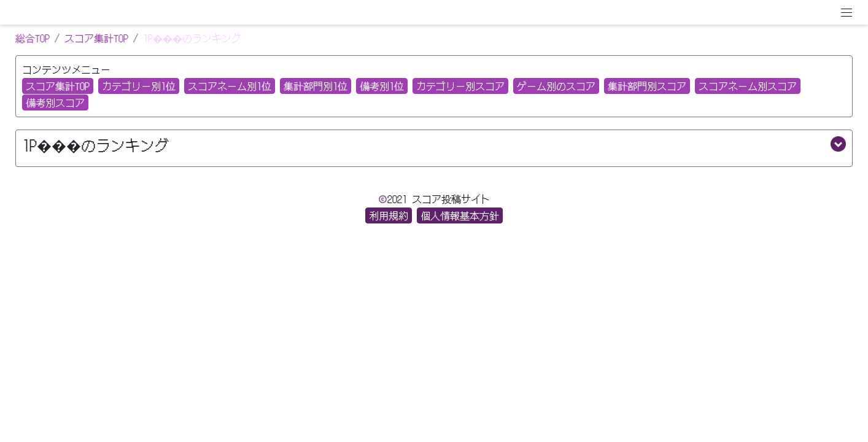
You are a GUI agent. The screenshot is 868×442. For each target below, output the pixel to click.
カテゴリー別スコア (460, 86)
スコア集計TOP (96, 38)
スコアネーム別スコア (748, 86)
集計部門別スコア (647, 86)
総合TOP (33, 38)
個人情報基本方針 (460, 215)
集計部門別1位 (316, 86)
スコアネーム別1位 (230, 86)
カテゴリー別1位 (139, 86)
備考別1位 (382, 86)
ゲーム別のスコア (556, 86)
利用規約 (389, 215)
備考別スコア (55, 103)
